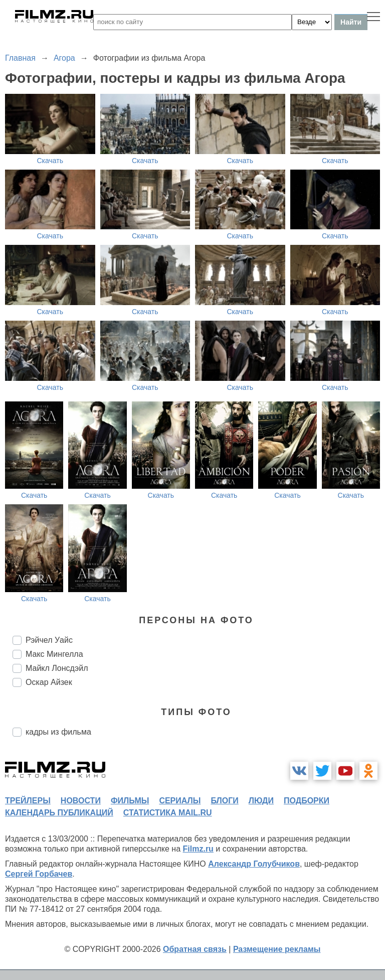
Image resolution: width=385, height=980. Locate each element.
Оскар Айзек (49, 682)
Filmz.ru (198, 849)
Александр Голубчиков (254, 864)
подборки (307, 801)
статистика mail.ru (168, 813)
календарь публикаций (59, 813)
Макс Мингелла (54, 654)
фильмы (130, 801)
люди (261, 801)
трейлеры (28, 801)
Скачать (50, 161)
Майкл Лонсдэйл (57, 668)
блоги (224, 801)
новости (81, 801)
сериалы (180, 801)
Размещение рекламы (277, 949)
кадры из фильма (58, 732)
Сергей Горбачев (39, 874)
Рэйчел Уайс (49, 640)
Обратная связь (195, 949)
